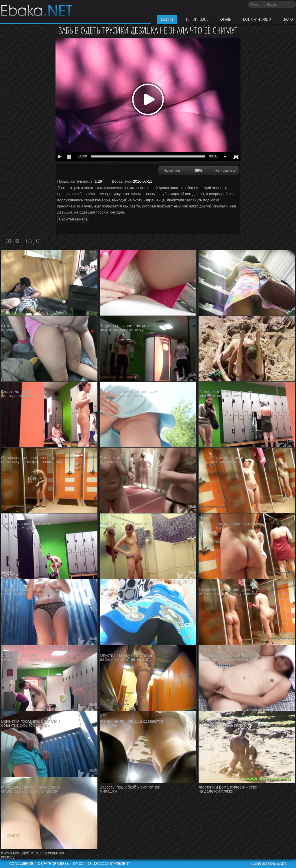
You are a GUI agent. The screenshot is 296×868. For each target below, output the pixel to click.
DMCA (78, 864)
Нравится (172, 170)
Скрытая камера (73, 219)
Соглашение (21, 864)
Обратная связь (53, 864)
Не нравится (225, 170)
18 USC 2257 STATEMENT (109, 864)
